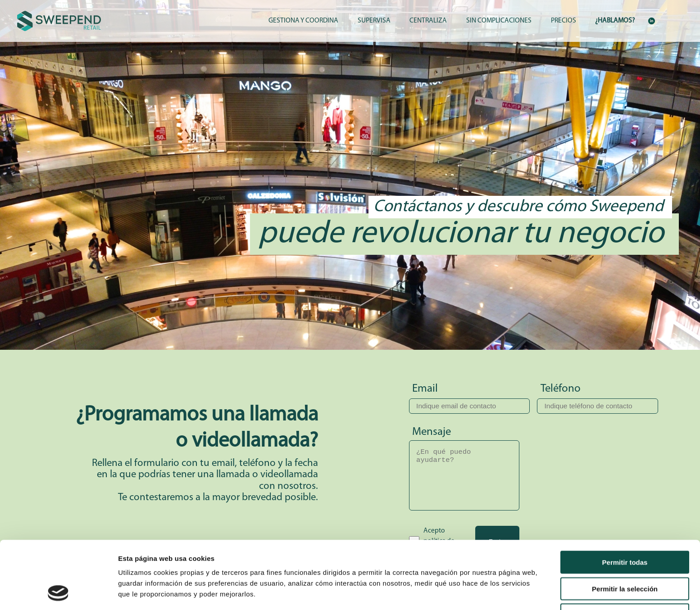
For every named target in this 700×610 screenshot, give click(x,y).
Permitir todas (625, 499)
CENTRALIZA (428, 21)
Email (425, 389)
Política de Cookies (348, 563)
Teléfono (561, 389)
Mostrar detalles (488, 592)
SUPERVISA (374, 21)
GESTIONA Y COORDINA (303, 21)
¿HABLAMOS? (615, 21)
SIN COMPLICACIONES (499, 21)
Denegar (625, 551)
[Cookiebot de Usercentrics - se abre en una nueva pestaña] (58, 592)
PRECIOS (564, 21)
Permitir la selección (625, 525)
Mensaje (432, 432)
